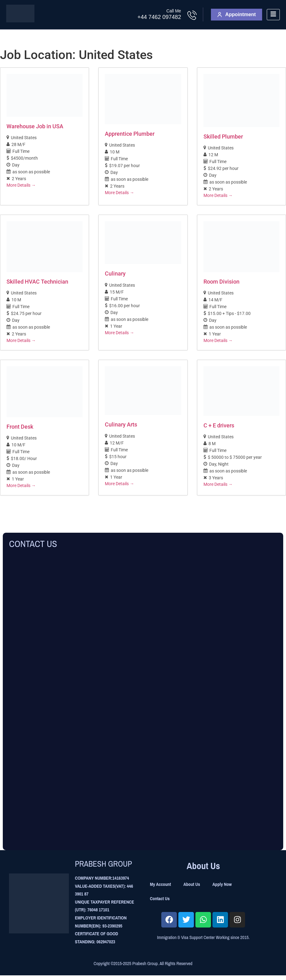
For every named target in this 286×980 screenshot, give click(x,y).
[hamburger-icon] (273, 15)
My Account (160, 884)
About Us (192, 884)
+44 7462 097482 (159, 17)
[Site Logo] (20, 21)
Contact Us (160, 899)
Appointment (237, 14)
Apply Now (222, 884)
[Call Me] (192, 15)
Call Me (174, 11)
